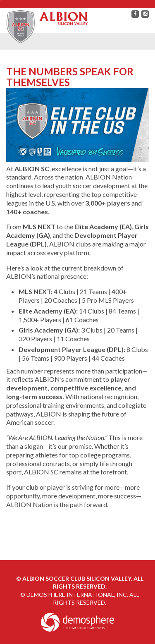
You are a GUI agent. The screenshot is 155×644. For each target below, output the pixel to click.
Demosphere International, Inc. (77, 595)
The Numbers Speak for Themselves (70, 77)
